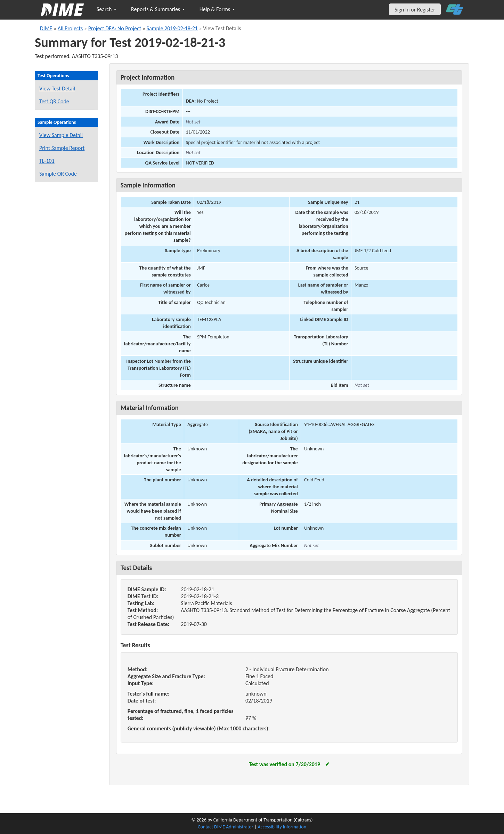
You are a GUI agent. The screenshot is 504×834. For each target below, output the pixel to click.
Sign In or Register (415, 10)
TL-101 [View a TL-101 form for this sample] (47, 161)
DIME (46, 28)
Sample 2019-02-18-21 (172, 28)
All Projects (70, 28)
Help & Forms (217, 9)
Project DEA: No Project (115, 28)
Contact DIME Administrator (226, 827)
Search (107, 9)
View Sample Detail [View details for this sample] (61, 135)
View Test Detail (57, 89)
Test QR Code (54, 101)
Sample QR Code (58, 174)
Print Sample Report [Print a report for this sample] (62, 148)
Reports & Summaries (158, 9)
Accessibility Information (282, 827)
